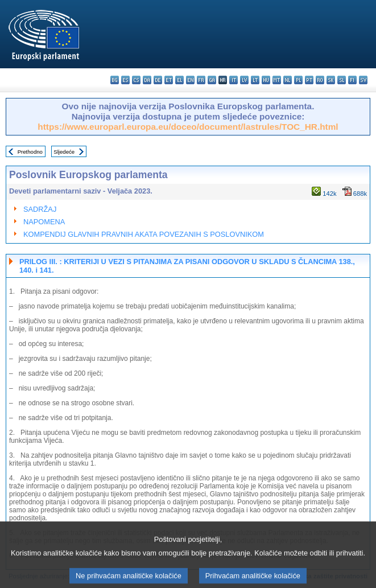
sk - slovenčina (331, 80)
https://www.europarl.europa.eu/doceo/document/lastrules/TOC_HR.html (188, 127)
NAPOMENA (44, 222)
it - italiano (234, 80)
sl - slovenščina (342, 80)
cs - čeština (136, 80)
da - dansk (147, 80)
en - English (190, 80)
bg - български (115, 80)
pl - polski (298, 80)
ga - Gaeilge (212, 80)
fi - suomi (352, 80)
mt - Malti (277, 80)
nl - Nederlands (288, 80)
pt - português (309, 80)
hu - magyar (266, 80)
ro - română (320, 80)
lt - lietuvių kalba (255, 80)
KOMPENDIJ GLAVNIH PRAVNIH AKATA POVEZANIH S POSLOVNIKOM (144, 234)
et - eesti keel (169, 80)
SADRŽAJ (40, 209)
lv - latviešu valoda (244, 80)
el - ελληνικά (179, 80)
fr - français (201, 80)
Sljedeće (64, 152)
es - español (125, 80)
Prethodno (30, 152)
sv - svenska (363, 80)
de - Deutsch (158, 80)
